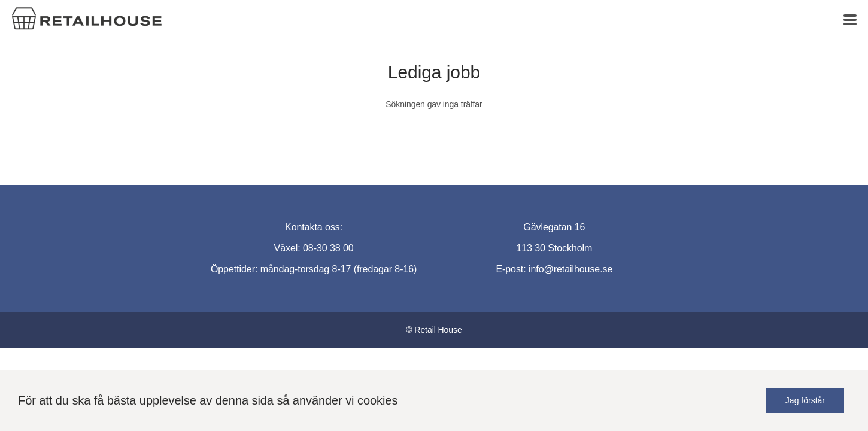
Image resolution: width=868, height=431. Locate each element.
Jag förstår (805, 400)
